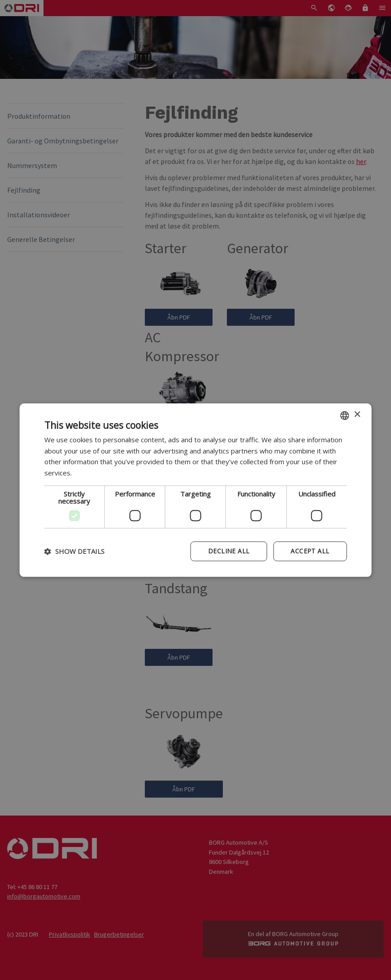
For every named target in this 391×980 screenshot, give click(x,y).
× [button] (357, 415)
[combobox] (344, 415)
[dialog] (196, 490)
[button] (74, 551)
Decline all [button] (229, 551)
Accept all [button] (310, 551)
